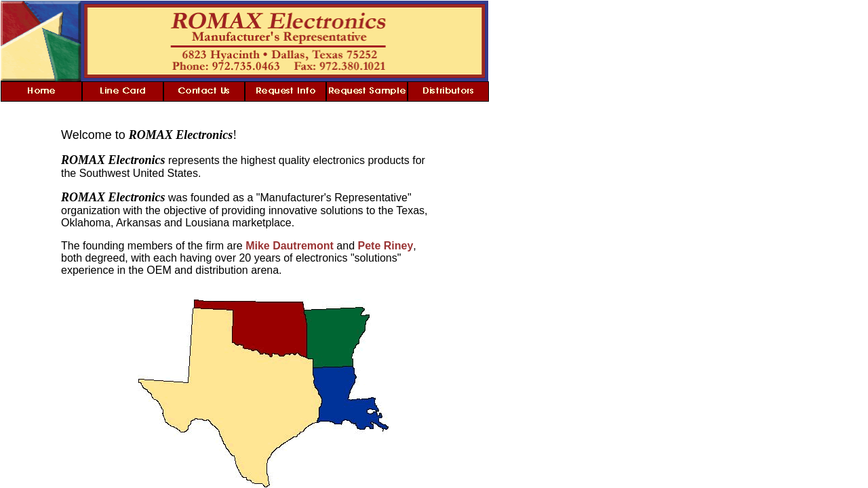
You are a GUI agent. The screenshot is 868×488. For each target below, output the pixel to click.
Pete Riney (386, 246)
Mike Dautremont (290, 246)
